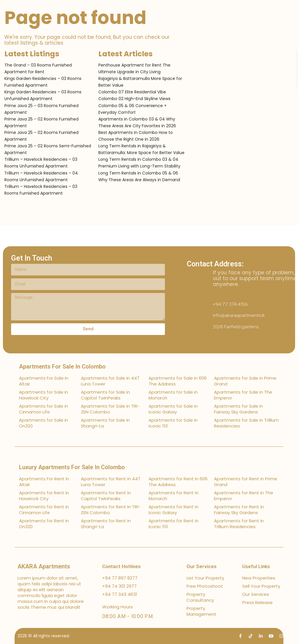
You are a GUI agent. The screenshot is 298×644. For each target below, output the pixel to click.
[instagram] (281, 636)
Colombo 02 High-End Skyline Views (134, 99)
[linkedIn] (261, 636)
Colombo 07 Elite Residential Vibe (132, 92)
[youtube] (271, 636)
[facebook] (240, 636)
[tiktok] (251, 636)
